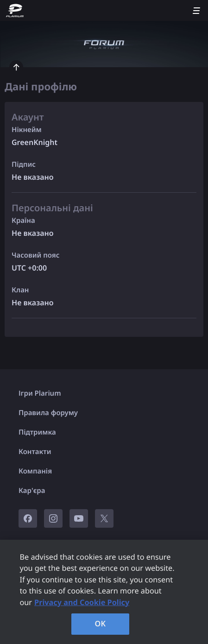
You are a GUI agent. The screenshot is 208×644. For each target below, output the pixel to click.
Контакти (35, 452)
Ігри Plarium (40, 393)
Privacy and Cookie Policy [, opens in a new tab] (82, 602)
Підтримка (37, 432)
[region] (104, 592)
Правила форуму (48, 413)
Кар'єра (32, 491)
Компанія (35, 471)
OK (101, 624)
